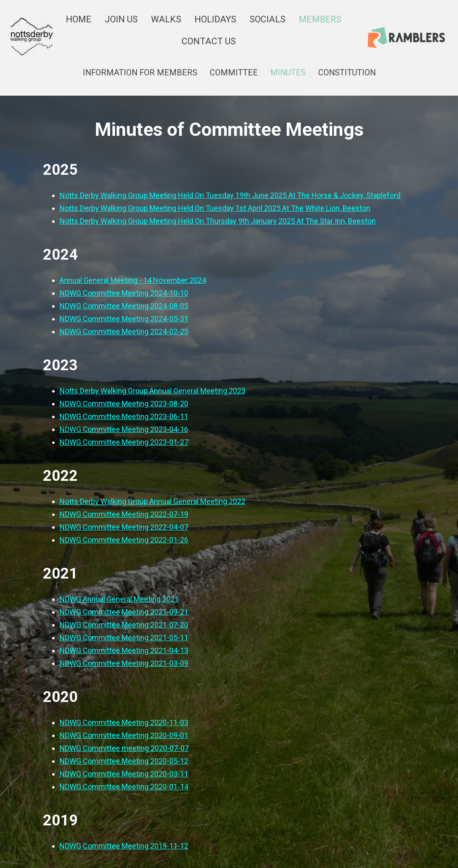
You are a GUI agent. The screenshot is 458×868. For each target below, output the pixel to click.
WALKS (166, 19)
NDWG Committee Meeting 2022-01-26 (124, 540)
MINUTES (288, 73)
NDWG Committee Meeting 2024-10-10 (124, 293)
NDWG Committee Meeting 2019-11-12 (124, 846)
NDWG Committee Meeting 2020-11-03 (124, 722)
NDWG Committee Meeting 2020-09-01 (124, 735)
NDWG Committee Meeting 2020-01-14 (124, 787)
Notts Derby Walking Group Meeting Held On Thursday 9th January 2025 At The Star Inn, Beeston (218, 221)
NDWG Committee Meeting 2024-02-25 (124, 332)
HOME (79, 19)
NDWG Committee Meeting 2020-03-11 (124, 774)
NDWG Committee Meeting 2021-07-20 (124, 625)
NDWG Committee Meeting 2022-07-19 (124, 514)
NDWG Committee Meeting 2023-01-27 (124, 442)
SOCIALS (267, 19)
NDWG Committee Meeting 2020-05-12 (124, 761)
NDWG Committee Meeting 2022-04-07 (124, 527)
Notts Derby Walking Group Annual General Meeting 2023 (152, 391)
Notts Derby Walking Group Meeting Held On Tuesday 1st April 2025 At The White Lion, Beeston (215, 208)
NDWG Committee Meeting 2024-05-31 (124, 319)
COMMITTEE (234, 73)
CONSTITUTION (347, 73)
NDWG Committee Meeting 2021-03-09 (124, 663)
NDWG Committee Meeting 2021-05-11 (124, 638)
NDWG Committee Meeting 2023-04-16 (124, 429)
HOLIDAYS (215, 19)
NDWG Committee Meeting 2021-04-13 (124, 650)
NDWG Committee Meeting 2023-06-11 (124, 416)
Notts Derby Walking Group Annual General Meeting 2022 (152, 501)
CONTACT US (209, 41)
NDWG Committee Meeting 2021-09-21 (124, 612)
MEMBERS (320, 19)
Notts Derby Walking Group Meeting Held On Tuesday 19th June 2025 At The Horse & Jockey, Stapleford (230, 195)
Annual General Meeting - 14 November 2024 (133, 280)
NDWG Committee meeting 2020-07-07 (124, 748)
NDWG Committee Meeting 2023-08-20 (124, 404)
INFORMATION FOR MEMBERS (140, 73)
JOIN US (121, 19)
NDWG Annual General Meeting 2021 (119, 599)
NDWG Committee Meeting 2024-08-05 (124, 306)
